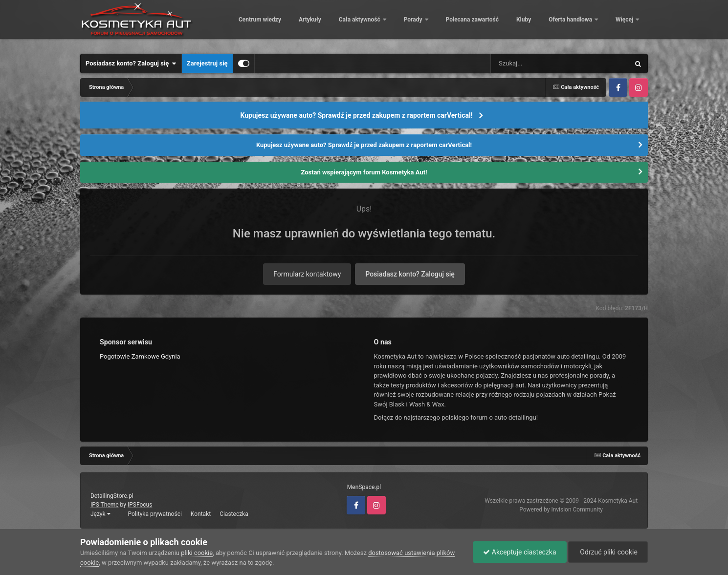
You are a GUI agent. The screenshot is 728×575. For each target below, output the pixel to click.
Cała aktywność (427, 24)
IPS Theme (105, 505)
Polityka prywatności (155, 514)
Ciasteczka (234, 514)
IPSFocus (140, 505)
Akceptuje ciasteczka (519, 552)
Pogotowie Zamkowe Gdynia (140, 356)
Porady (481, 24)
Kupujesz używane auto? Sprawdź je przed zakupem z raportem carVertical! (356, 115)
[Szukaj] (538, 64)
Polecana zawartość (539, 24)
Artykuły (377, 24)
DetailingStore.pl (112, 496)
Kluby (591, 24)
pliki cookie (197, 553)
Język (100, 514)
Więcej (625, 24)
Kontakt (201, 514)
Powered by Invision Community (561, 510)
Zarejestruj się (207, 63)
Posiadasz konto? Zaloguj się (131, 64)
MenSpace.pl (364, 487)
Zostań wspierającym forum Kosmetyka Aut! (364, 172)
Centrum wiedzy (327, 24)
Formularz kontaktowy (307, 274)
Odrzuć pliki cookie (608, 552)
